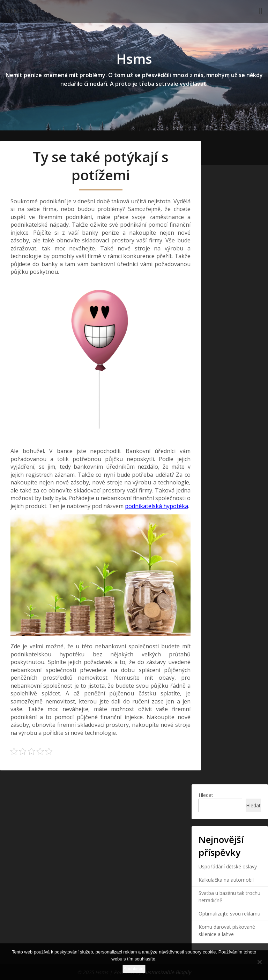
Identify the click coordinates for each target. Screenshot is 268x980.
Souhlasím (134, 969)
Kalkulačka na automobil (226, 880)
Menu (14, 11)
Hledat (206, 795)
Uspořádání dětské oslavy (228, 866)
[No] (259, 962)
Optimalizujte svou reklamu (229, 914)
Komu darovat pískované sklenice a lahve (227, 930)
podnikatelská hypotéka (157, 506)
